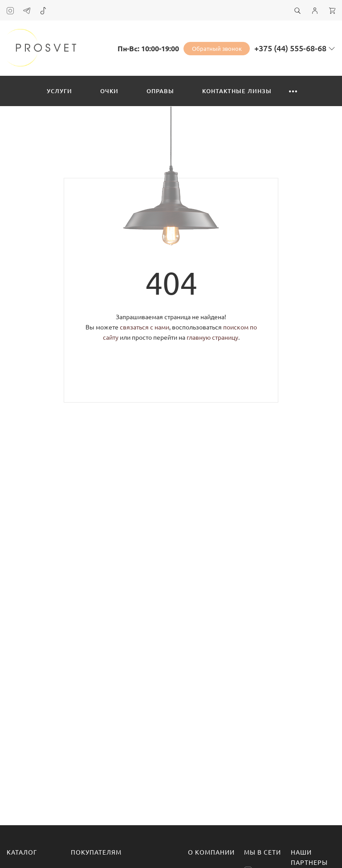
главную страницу (212, 337)
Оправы (160, 91)
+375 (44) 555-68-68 (290, 48)
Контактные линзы (237, 91)
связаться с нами (145, 327)
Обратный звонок (217, 49)
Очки (109, 91)
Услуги (59, 91)
